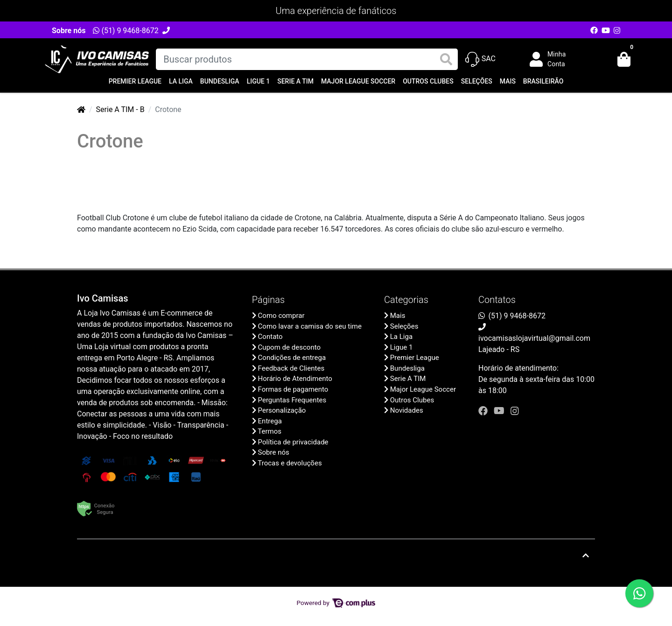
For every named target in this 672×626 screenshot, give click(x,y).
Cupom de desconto (289, 347)
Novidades (407, 410)
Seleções (477, 81)
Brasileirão (543, 81)
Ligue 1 (259, 81)
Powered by (336, 603)
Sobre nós (69, 31)
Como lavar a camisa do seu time (310, 326)
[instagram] (515, 411)
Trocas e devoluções (290, 463)
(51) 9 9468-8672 (126, 31)
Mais (508, 81)
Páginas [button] (268, 300)
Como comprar (281, 316)
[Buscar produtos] (307, 59)
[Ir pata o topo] (586, 556)
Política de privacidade (293, 442)
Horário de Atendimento (295, 379)
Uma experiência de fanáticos (336, 11)
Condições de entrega (292, 358)
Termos (269, 431)
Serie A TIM (295, 81)
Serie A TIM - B (120, 109)
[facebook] (484, 411)
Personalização (282, 410)
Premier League (135, 81)
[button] (554, 59)
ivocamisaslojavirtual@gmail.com (534, 338)
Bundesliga (220, 81)
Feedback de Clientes (291, 368)
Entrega (270, 421)
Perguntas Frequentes (292, 400)
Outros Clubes (428, 81)
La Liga (181, 81)
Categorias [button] (406, 300)
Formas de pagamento (293, 389)
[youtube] (500, 411)
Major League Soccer (358, 81)
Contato (270, 337)
